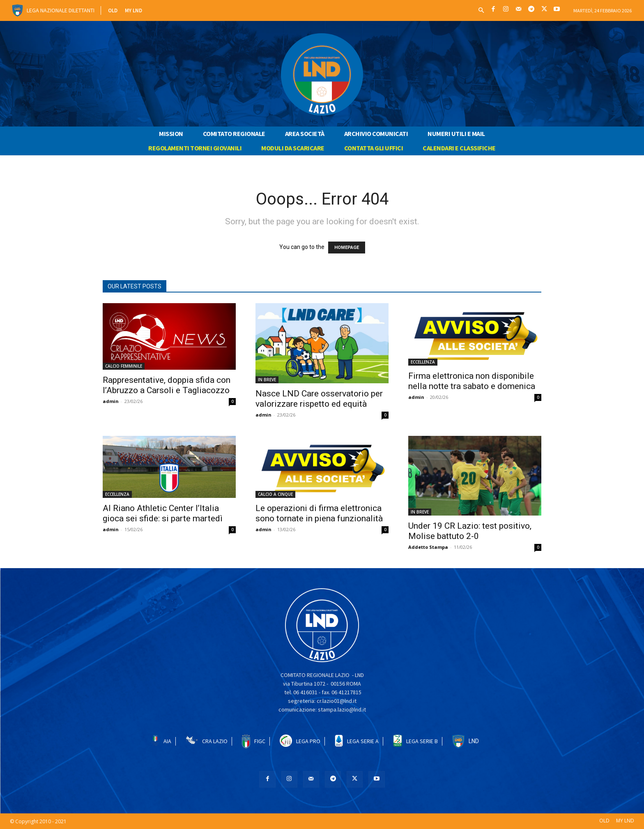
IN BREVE (267, 380)
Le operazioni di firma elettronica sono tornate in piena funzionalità (319, 513)
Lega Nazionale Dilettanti (61, 10)
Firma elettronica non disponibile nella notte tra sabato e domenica (472, 381)
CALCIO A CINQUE (275, 494)
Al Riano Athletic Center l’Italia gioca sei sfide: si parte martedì (163, 513)
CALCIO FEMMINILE (124, 366)
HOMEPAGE (347, 248)
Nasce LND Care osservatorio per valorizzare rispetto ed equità (319, 399)
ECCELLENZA (423, 362)
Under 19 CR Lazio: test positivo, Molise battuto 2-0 (470, 531)
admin (111, 401)
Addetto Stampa (428, 547)
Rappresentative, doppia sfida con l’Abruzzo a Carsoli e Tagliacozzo (167, 385)
